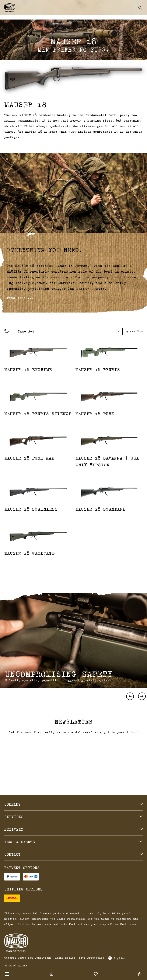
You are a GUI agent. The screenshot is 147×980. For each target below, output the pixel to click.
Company (12, 804)
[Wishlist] (96, 974)
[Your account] (51, 974)
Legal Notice (65, 958)
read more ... (20, 298)
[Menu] (7, 974)
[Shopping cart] (140, 974)
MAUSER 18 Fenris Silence (38, 414)
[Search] (140, 8)
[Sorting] (70, 331)
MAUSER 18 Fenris (98, 369)
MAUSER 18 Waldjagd (29, 553)
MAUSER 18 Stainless (31, 509)
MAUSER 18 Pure (95, 414)
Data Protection (91, 958)
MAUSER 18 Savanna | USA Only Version (107, 461)
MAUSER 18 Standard (100, 509)
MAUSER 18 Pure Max (29, 458)
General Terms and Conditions (28, 958)
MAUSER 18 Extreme (28, 369)
